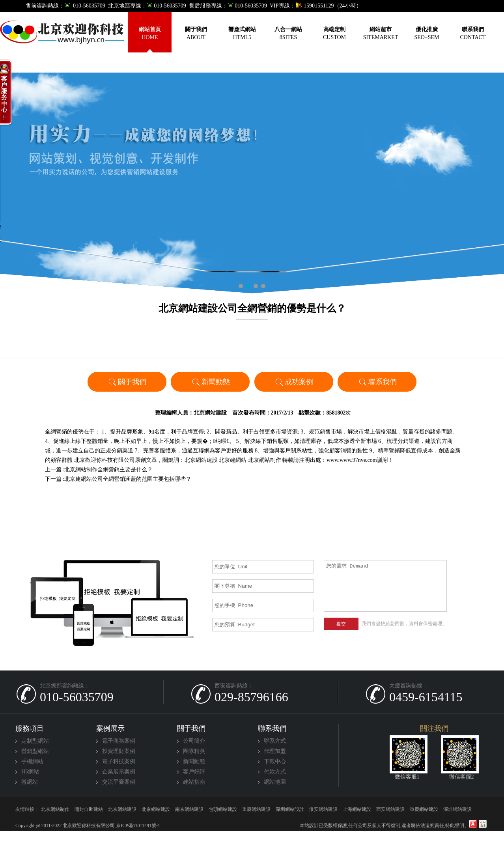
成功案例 (294, 382)
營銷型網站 (35, 751)
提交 (341, 624)
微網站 (30, 782)
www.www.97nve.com (352, 460)
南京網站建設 (189, 809)
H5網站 (30, 772)
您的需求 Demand (385, 586)
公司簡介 (194, 741)
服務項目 (30, 728)
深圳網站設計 (290, 809)
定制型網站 (35, 741)
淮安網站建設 (323, 809)
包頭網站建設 (223, 809)
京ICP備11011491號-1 (137, 825)
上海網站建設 (357, 809)
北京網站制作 (265, 460)
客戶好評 (194, 772)
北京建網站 (233, 460)
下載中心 (275, 761)
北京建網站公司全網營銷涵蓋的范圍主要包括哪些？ (128, 479)
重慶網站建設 (256, 809)
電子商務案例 (119, 741)
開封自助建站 (89, 809)
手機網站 (32, 761)
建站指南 (194, 782)
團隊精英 (194, 751)
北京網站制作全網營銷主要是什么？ (108, 470)
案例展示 (110, 728)
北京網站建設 (210, 413)
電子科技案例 (119, 761)
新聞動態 (210, 382)
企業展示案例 (119, 772)
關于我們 (127, 382)
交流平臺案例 (119, 782)
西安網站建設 (390, 809)
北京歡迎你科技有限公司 (105, 460)
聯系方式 (275, 741)
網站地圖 (275, 782)
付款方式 (275, 772)
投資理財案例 (119, 751)
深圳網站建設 (457, 809)
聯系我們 (377, 382)
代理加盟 (275, 751)
